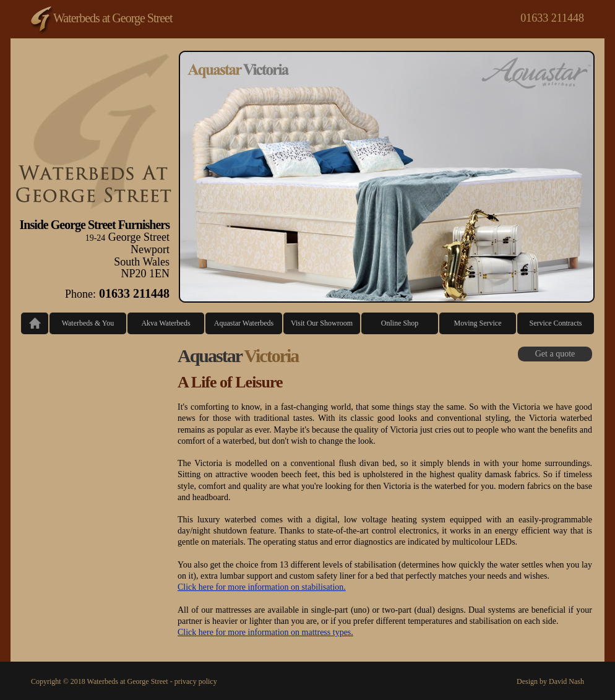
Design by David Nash (550, 681)
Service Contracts (556, 323)
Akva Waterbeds (166, 323)
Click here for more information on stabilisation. (262, 587)
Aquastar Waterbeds (244, 323)
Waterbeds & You (88, 323)
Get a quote (555, 354)
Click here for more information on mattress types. (265, 632)
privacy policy (196, 681)
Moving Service (478, 323)
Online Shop (400, 323)
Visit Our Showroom (322, 323)
